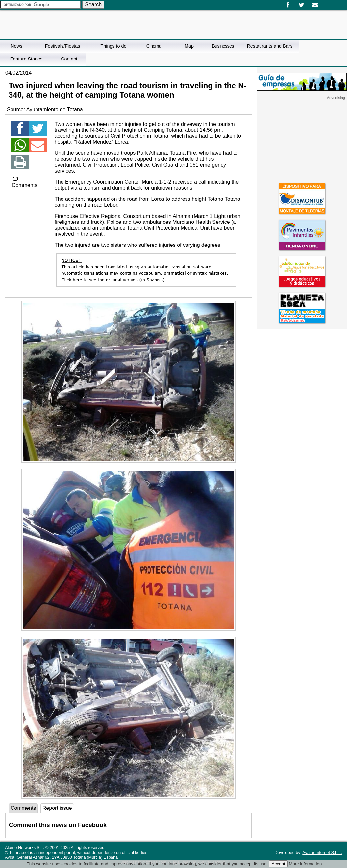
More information (305, 864)
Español (325, 3)
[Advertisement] (302, 141)
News (16, 46)
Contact (69, 59)
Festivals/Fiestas (62, 46)
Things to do (113, 46)
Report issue (57, 808)
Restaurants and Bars (270, 46)
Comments (25, 182)
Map (189, 46)
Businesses (223, 46)
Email (315, 5)
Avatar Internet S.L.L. (322, 852)
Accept (278, 864)
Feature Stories (26, 59)
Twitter (301, 5)
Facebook (288, 5)
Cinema (154, 46)
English (330, 3)
